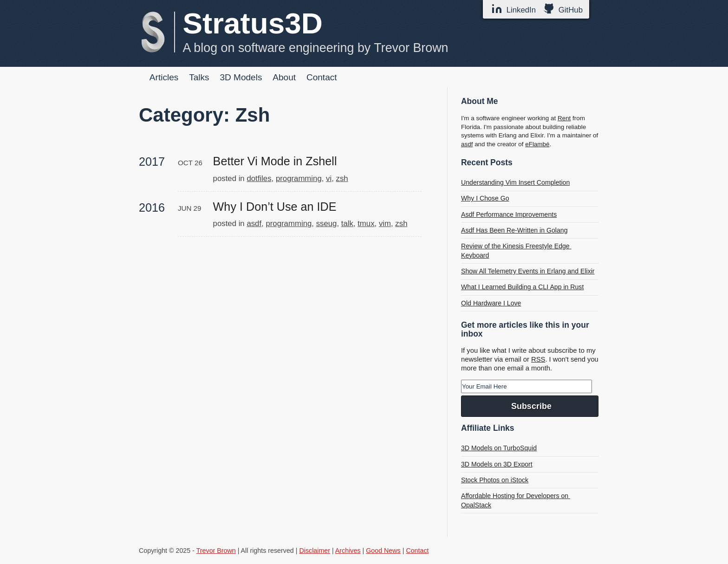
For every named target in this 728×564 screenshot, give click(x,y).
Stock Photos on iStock (495, 480)
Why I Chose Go (485, 198)
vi (329, 178)
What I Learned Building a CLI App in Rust (522, 287)
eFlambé (537, 144)
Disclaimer (315, 551)
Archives (348, 551)
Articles (164, 77)
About (284, 77)
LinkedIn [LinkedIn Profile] (513, 9)
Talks (199, 77)
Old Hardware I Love (491, 303)
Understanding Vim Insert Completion (515, 182)
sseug (327, 224)
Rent (564, 118)
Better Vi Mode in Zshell (275, 161)
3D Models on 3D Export (497, 464)
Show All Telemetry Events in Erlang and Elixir (528, 271)
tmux (366, 224)
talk (347, 224)
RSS (538, 359)
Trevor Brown (216, 551)
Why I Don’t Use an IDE (275, 207)
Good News (383, 551)
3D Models (241, 77)
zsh (342, 178)
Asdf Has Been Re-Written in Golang (514, 230)
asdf (254, 224)
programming (299, 178)
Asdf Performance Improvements (509, 214)
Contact (322, 77)
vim (385, 224)
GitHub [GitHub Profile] (563, 9)
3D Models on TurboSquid (499, 448)
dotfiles (259, 178)
